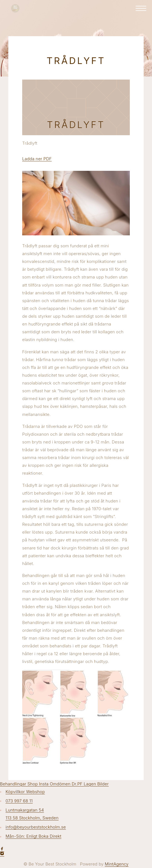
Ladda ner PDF (37, 159)
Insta (45, 784)
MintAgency (117, 864)
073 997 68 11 (19, 801)
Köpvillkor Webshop (25, 792)
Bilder (103, 784)
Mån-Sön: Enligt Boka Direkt (33, 836)
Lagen (91, 784)
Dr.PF (78, 784)
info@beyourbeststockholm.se (36, 827)
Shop (33, 784)
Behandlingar (14, 784)
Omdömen (61, 784)
